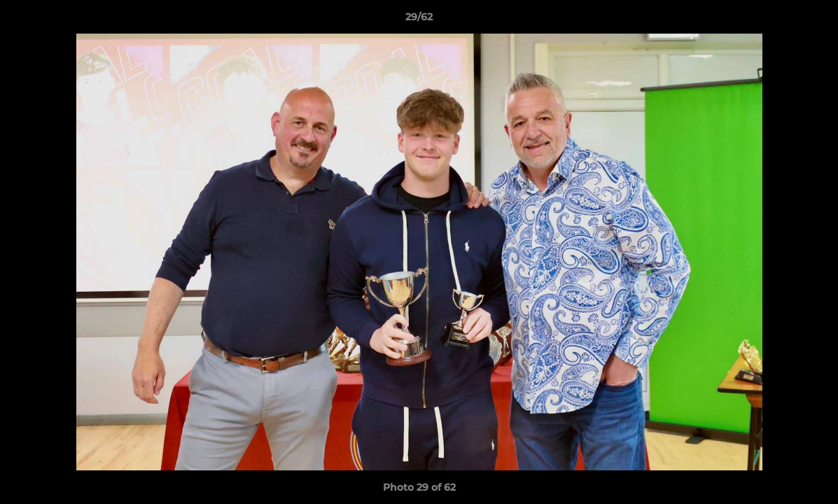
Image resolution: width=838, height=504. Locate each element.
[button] (813, 20)
